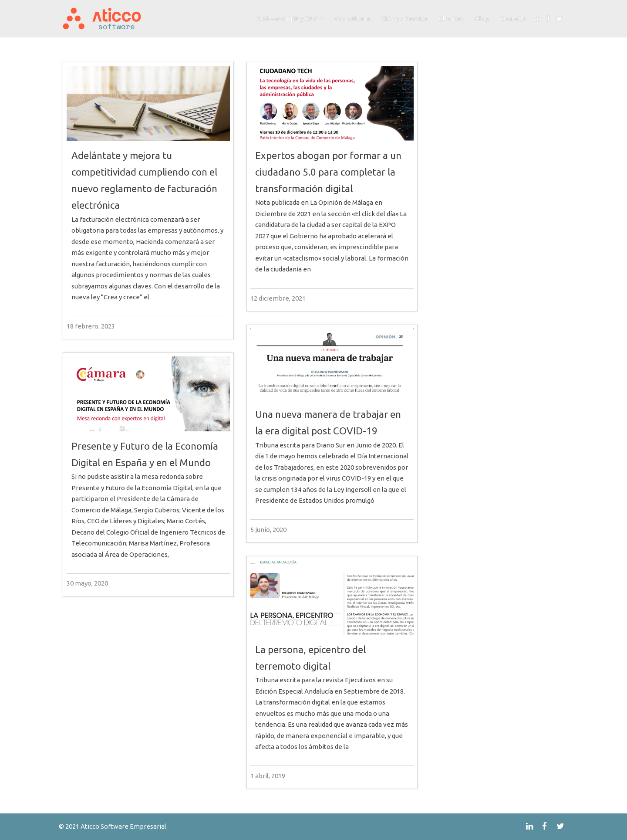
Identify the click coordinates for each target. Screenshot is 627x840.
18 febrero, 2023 (91, 326)
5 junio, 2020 (268, 530)
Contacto (514, 19)
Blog (482, 19)
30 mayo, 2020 (87, 583)
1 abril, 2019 (268, 776)
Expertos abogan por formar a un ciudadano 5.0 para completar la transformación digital (328, 172)
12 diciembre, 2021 (278, 298)
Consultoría (352, 19)
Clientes (451, 19)
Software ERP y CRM (288, 19)
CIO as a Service (404, 19)
